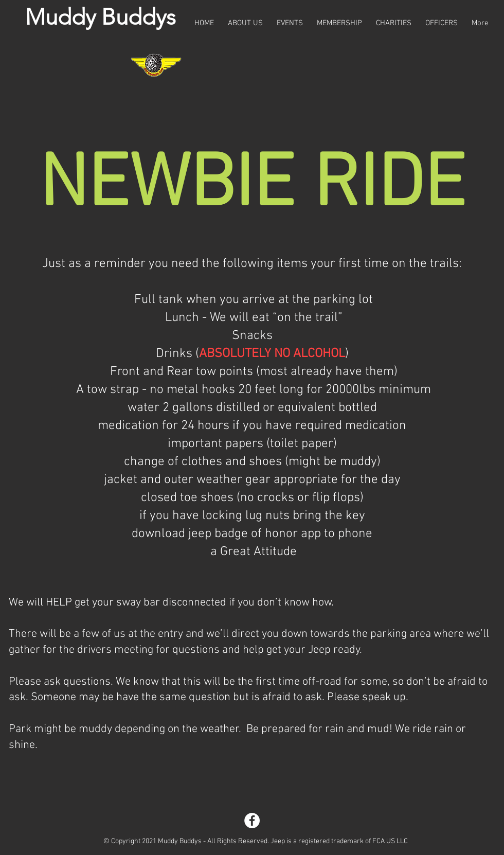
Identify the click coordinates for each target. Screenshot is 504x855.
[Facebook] (252, 821)
